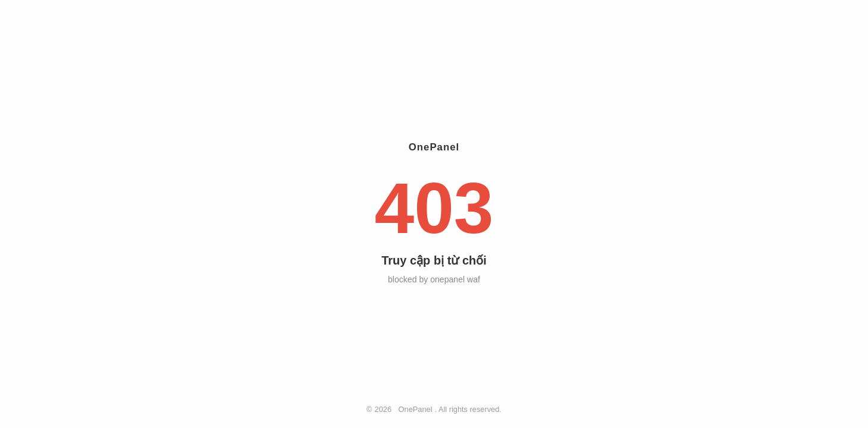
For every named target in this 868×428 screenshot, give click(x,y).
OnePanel (416, 409)
